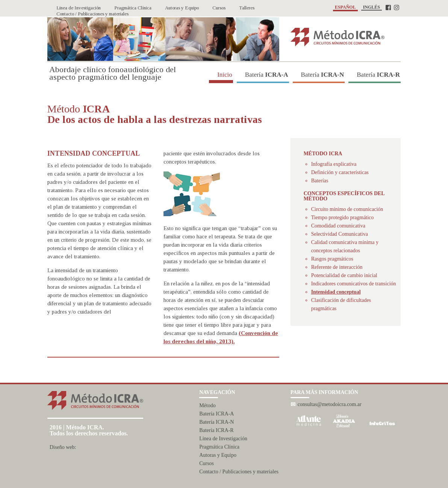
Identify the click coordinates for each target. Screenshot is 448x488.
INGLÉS (372, 7)
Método (207, 405)
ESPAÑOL (345, 7)
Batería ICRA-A (216, 414)
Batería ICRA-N (216, 422)
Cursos (207, 463)
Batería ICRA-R (216, 430)
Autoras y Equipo (218, 455)
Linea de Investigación (223, 439)
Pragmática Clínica (219, 447)
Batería (263, 75)
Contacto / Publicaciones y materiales (239, 472)
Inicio (221, 75)
